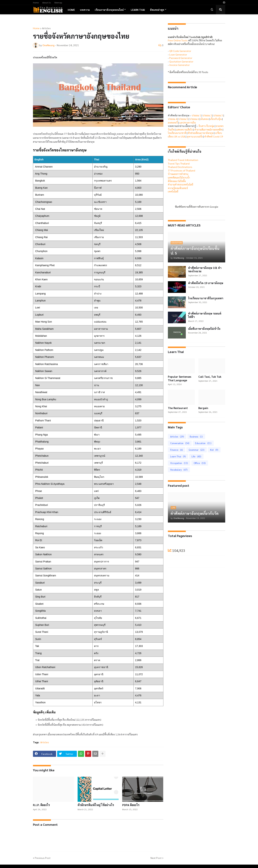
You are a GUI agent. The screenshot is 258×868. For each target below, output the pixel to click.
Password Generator (181, 58)
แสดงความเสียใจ (184, 129)
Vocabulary (179, 470)
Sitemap (58, 3)
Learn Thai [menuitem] (138, 10)
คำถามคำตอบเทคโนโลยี (181, 184)
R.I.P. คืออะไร (41, 805)
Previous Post (43, 858)
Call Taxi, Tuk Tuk (210, 377)
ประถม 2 (207, 115)
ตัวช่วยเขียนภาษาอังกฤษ (201, 133)
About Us (46, 3)
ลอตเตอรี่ (173, 122)
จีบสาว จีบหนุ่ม (206, 126)
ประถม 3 (218, 115)
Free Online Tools (178, 40)
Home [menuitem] (71, 10)
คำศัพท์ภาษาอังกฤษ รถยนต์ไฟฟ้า (205, 315)
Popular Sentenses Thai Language (180, 378)
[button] (212, 10)
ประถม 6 (194, 119)
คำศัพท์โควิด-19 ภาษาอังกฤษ (206, 283)
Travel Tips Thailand (179, 163)
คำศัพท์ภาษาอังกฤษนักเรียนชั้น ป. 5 (195, 251)
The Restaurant (178, 408)
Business (196, 437)
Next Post (156, 858)
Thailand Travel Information (183, 160)
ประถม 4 (173, 119)
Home (36, 3)
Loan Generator (178, 54)
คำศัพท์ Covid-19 (214, 136)
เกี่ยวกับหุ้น (216, 119)
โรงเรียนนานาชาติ (177, 133)
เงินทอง (205, 119)
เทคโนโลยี (173, 191)
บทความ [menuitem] (85, 10)
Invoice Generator (180, 65)
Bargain (203, 408)
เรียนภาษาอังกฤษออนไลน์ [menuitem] (109, 10)
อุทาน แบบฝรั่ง (195, 136)
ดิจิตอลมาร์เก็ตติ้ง (177, 181)
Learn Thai (178, 456)
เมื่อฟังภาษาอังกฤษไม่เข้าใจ (204, 329)
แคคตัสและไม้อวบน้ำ (179, 177)
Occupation (179, 463)
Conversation (180, 443)
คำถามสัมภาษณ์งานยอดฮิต (208, 129)
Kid (214, 450)
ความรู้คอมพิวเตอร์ (178, 188)
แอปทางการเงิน (187, 122)
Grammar (197, 450)
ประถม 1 (196, 115)
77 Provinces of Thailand (181, 170)
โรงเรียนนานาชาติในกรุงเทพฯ (206, 298)
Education (203, 443)
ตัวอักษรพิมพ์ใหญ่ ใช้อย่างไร (96, 805)
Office (200, 463)
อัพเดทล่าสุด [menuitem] (157, 10)
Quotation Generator (181, 61)
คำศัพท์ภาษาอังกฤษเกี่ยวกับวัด (195, 513)
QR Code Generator (180, 51)
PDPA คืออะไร (131, 805)
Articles (46, 28)
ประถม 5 (183, 119)
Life (196, 456)
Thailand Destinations (180, 167)
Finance (177, 450)
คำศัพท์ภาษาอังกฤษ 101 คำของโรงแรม (205, 269)
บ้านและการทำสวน (178, 174)
